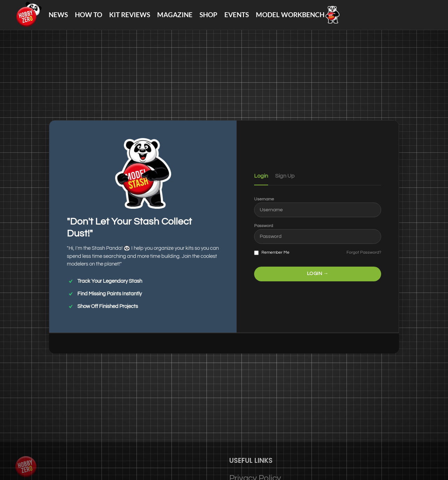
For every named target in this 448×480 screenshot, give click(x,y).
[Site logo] (32, 18)
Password (264, 233)
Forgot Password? (364, 259)
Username (264, 206)
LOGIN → (318, 280)
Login (261, 183)
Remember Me (272, 260)
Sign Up (285, 183)
